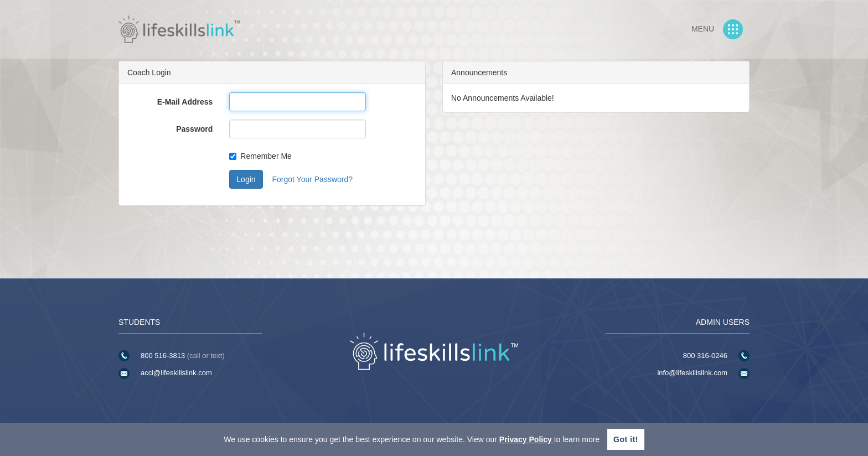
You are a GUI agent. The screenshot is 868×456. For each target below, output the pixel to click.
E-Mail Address (185, 102)
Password (194, 129)
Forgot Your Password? (312, 179)
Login (246, 179)
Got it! (626, 439)
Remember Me (260, 156)
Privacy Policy (527, 439)
